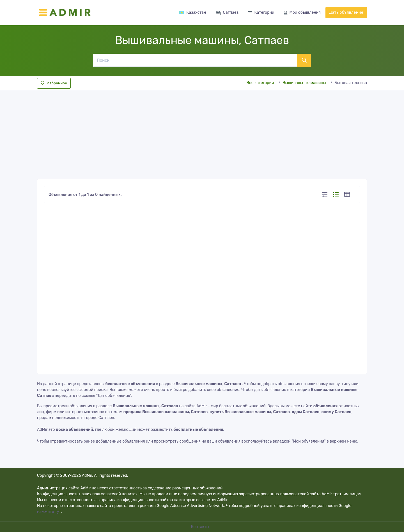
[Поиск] (195, 60)
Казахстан (192, 12)
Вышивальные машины (304, 83)
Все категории (260, 83)
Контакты (201, 527)
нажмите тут (49, 512)
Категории (261, 13)
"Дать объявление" (114, 396)
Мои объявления (302, 13)
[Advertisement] (202, 133)
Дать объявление (346, 12)
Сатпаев (227, 13)
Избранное (54, 83)
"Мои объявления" (309, 441)
